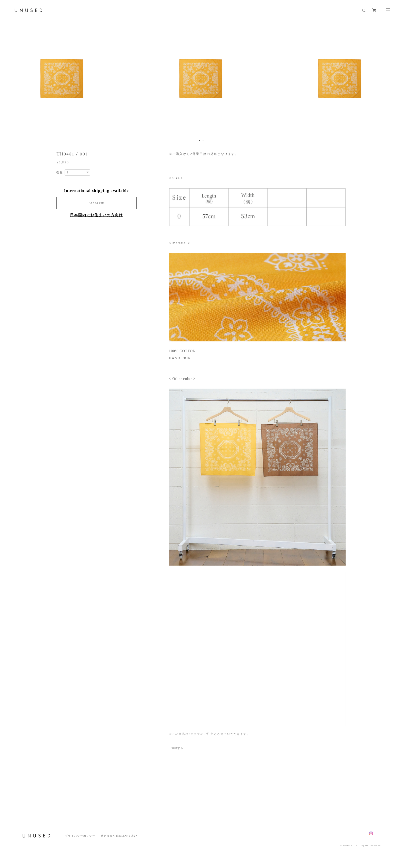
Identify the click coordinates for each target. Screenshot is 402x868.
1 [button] (200, 140)
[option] (201, 78)
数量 (60, 173)
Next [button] (394, 78)
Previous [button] (8, 78)
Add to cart (96, 203)
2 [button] (203, 140)
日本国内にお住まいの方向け (97, 215)
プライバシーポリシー (80, 836)
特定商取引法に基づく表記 (119, 836)
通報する (178, 748)
